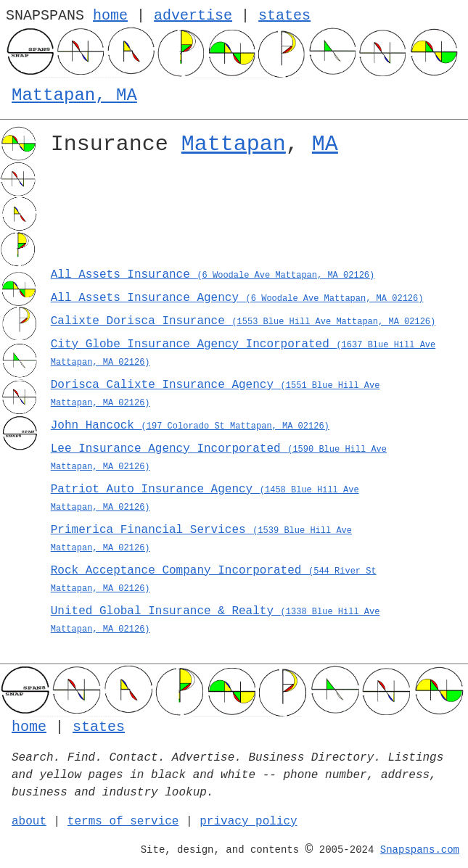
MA (325, 144)
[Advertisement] (254, 216)
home (110, 16)
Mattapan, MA (74, 95)
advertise (193, 16)
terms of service (123, 822)
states (284, 16)
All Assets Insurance (213, 275)
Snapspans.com (420, 850)
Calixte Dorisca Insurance (243, 321)
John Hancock (190, 426)
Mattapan (234, 144)
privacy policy (248, 822)
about (29, 822)
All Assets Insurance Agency (237, 298)
